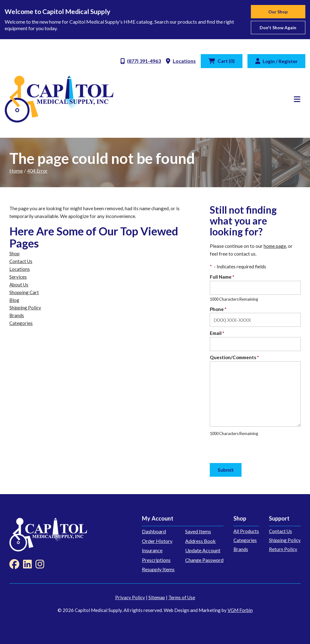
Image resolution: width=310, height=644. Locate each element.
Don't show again (278, 28)
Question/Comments (234, 357)
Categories (21, 323)
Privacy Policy (130, 597)
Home (16, 171)
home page (275, 246)
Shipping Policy (25, 308)
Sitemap (157, 597)
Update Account (203, 550)
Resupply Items (158, 569)
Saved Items (198, 531)
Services (18, 277)
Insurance (152, 550)
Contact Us (21, 261)
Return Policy (283, 549)
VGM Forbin (240, 610)
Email (217, 333)
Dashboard (154, 531)
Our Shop (278, 12)
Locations (20, 269)
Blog (14, 300)
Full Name (222, 277)
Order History (157, 541)
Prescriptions (156, 560)
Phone (218, 309)
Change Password (204, 560)
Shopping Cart (24, 292)
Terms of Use (182, 597)
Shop (14, 253)
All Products (246, 531)
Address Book (200, 541)
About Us (19, 285)
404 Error (37, 171)
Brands (17, 315)
